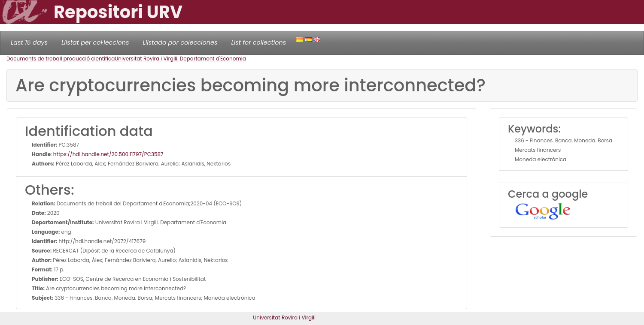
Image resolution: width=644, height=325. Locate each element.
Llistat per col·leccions (95, 42)
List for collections (258, 42)
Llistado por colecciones (180, 42)
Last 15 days (29, 42)
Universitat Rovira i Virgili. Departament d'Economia (180, 59)
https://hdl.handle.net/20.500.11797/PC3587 (108, 154)
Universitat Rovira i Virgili (284, 317)
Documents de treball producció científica (61, 59)
